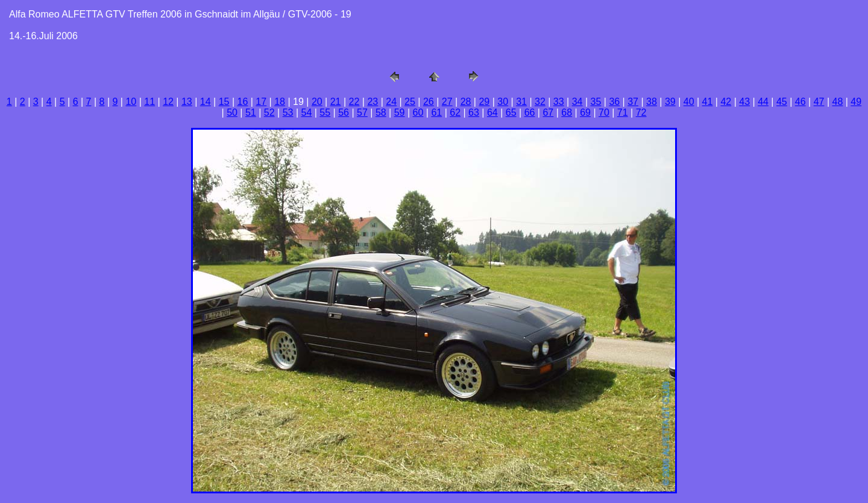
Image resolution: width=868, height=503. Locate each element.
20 (317, 102)
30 (503, 102)
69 (585, 112)
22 (354, 102)
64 (492, 112)
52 (269, 112)
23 (373, 102)
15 (224, 102)
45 (782, 102)
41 (708, 102)
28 (466, 102)
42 (726, 102)
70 (604, 112)
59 (400, 112)
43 (744, 102)
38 (652, 102)
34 (577, 102)
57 (362, 112)
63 (474, 112)
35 (596, 102)
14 (206, 102)
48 (838, 102)
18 (280, 102)
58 (381, 112)
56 (344, 112)
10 (131, 102)
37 (633, 102)
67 (548, 112)
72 (641, 112)
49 (856, 102)
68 (567, 112)
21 (336, 102)
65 (511, 112)
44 (763, 102)
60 (418, 112)
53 (288, 112)
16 (243, 102)
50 (232, 112)
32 (540, 102)
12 (168, 102)
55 (325, 112)
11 (149, 102)
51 (251, 112)
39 (670, 102)
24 (391, 102)
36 (614, 102)
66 (530, 112)
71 (623, 112)
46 (800, 102)
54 (307, 112)
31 (521, 102)
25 (410, 102)
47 (819, 102)
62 (455, 112)
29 (484, 102)
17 (261, 102)
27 (447, 102)
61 (436, 112)
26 (429, 102)
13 (187, 102)
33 (559, 102)
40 (689, 102)
